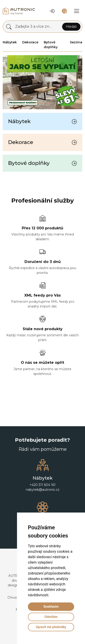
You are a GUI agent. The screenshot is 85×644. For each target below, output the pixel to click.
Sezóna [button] (76, 42)
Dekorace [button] (30, 42)
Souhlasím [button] (51, 607)
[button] (52, 11)
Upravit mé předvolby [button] (51, 627)
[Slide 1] (47, 103)
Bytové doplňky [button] (51, 45)
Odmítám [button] (51, 617)
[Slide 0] (39, 103)
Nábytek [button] (10, 42)
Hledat (71, 27)
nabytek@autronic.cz (43, 490)
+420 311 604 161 (42, 485)
